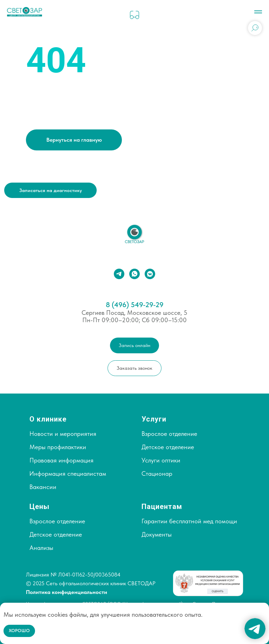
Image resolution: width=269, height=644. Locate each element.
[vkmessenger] (150, 274)
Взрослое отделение (169, 434)
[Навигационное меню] (258, 12)
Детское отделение (168, 447)
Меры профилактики (58, 447)
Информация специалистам (68, 473)
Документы (157, 534)
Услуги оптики (161, 460)
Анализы (41, 548)
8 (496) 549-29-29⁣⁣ (135, 305)
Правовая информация (61, 460)
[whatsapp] (134, 274)
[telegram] (119, 274)
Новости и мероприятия (63, 434)
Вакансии (43, 487)
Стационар (157, 473)
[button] (50, 190)
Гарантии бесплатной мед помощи (189, 521)
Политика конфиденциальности (67, 592)
